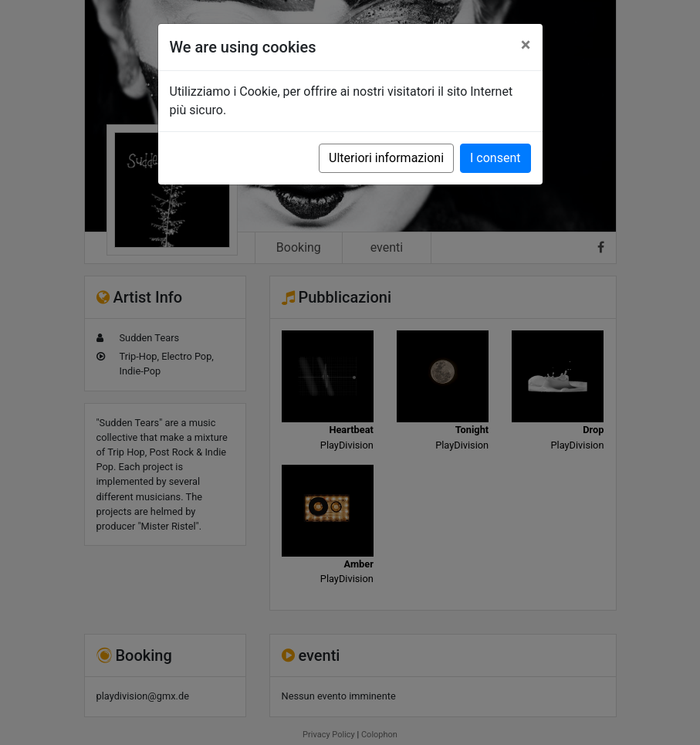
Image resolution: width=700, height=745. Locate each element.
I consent (495, 158)
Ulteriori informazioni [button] (386, 158)
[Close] (526, 45)
